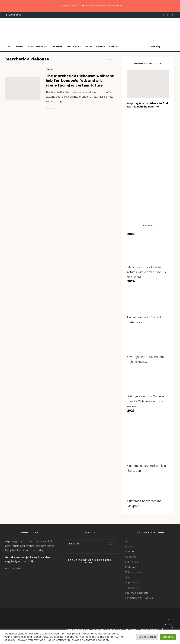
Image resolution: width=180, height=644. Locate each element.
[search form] (86, 544)
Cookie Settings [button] (147, 637)
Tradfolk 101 (132, 588)
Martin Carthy (13, 568)
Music (20, 47)
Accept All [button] (168, 637)
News (49, 69)
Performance (36, 47)
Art (10, 47)
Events (100, 47)
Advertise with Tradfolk (139, 598)
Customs (57, 47)
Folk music (132, 562)
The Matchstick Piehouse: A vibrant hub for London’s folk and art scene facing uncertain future (80, 81)
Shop (89, 47)
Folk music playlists (137, 593)
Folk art (130, 551)
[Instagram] (168, 15)
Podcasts (73, 47)
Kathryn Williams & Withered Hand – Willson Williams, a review (146, 401)
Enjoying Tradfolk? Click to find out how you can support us (90, 6)
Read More (51, 108)
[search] (111, 544)
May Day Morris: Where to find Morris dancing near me (148, 105)
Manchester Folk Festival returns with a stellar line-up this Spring (147, 272)
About (113, 47)
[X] (163, 15)
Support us (132, 583)
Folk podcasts (134, 572)
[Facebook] (159, 15)
